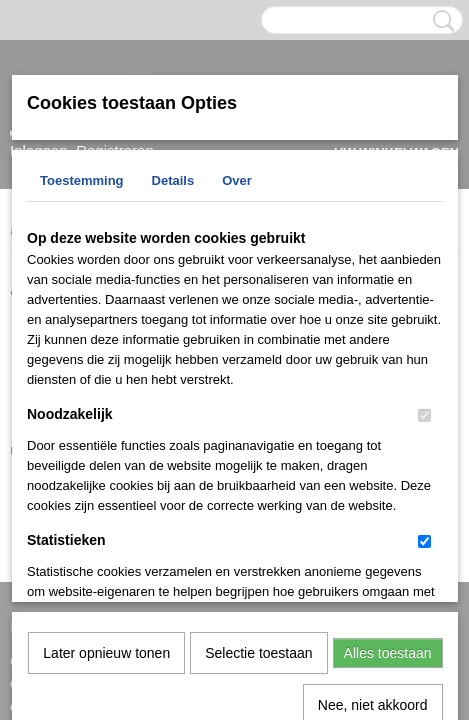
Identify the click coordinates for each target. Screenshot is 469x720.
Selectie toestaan (258, 446)
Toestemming (82, 180)
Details (173, 180)
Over (237, 180)
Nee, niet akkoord (373, 498)
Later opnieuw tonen (106, 446)
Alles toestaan (388, 446)
